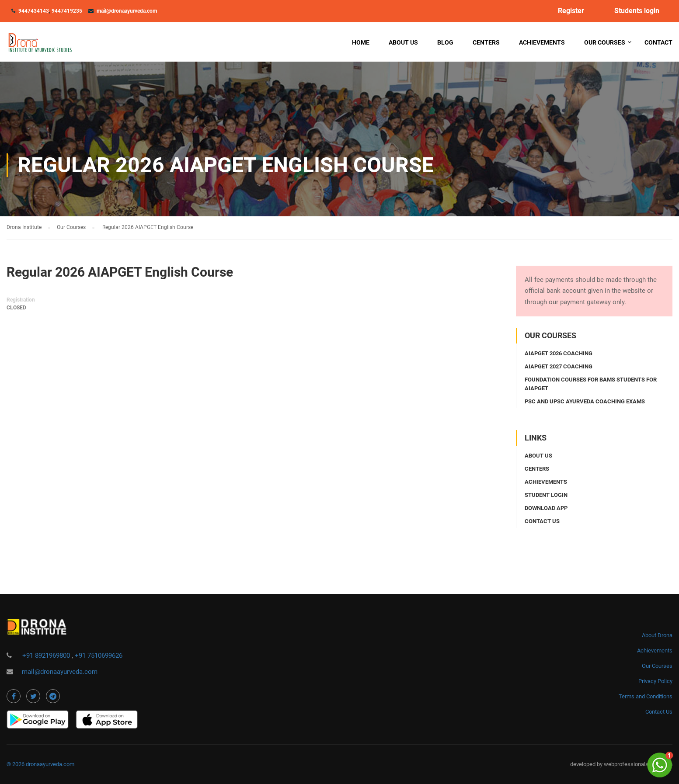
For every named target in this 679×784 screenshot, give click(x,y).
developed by (587, 764)
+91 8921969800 (47, 656)
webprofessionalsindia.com (638, 764)
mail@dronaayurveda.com (127, 11)
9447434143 (34, 11)
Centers (486, 42)
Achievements (542, 42)
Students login (637, 11)
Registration (21, 300)
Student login (546, 495)
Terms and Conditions (646, 696)
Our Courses (605, 42)
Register (571, 11)
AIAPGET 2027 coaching (559, 366)
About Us (403, 42)
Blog (445, 42)
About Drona (657, 635)
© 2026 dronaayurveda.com (40, 764)
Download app (546, 508)
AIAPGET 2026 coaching (559, 353)
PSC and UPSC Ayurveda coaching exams (585, 401)
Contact (658, 42)
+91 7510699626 (99, 656)
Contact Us (659, 712)
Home (361, 42)
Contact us (542, 521)
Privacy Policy (655, 681)
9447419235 (67, 11)
